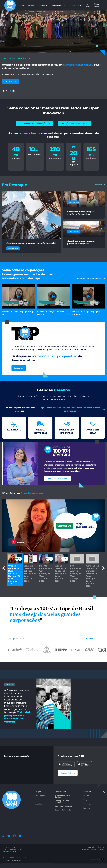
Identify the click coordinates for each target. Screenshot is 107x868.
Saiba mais (19, 373)
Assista (18, 547)
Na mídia (88, 5)
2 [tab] (7, 91)
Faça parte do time (10, 856)
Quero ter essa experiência (58, 483)
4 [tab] (14, 91)
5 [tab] (24, 643)
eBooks (86, 800)
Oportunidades (58, 5)
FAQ (103, 796)
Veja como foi (10, 82)
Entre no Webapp (68, 777)
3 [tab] (10, 91)
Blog (85, 804)
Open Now (87, 808)
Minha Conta (96, 5)
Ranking (31, 5)
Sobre (22, 5)
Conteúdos (75, 5)
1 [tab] (4, 91)
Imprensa (87, 812)
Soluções (42, 5)
